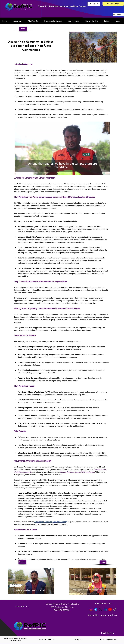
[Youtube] (110, 609)
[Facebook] (96, 609)
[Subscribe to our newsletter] (104, 615)
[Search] (118, 15)
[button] (94, 4)
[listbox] (94, 4)
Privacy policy (77, 639)
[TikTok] (115, 609)
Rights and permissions (108, 640)
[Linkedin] (105, 609)
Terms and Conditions (47, 640)
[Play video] (62, 148)
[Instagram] (91, 609)
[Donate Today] (113, 4)
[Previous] (22, 562)
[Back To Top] (108, 633)
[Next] (103, 562)
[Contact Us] (23, 607)
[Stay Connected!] (104, 603)
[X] (101, 609)
